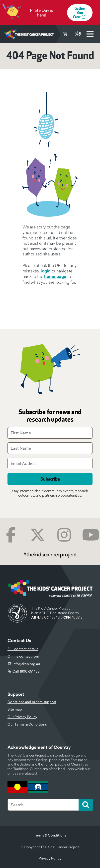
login (46, 271)
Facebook (11, 535)
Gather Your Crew (79, 13)
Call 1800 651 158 (26, 671)
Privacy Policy (50, 858)
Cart (65, 34)
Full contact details (23, 649)
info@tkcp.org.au (26, 664)
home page (55, 277)
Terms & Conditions (50, 835)
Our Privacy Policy (22, 717)
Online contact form (24, 656)
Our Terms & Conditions (27, 724)
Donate (78, 34)
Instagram (64, 535)
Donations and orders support (32, 702)
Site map (15, 709)
